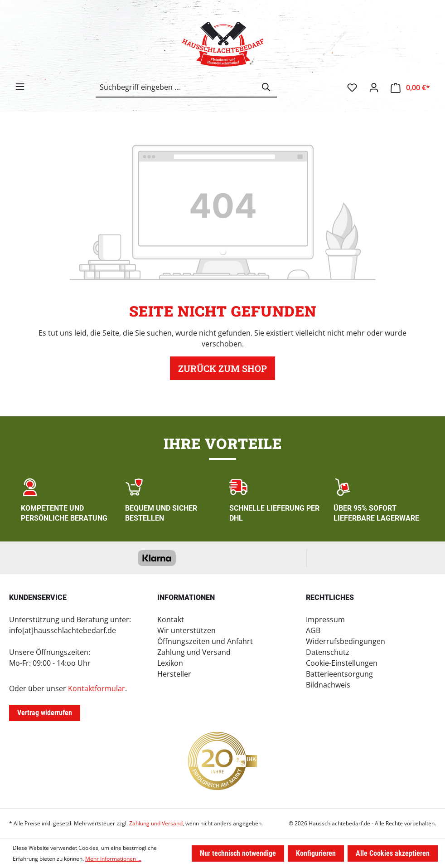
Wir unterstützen (186, 630)
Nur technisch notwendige (238, 853)
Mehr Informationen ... (113, 859)
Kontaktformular (97, 688)
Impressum (325, 619)
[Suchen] (266, 87)
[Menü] (20, 87)
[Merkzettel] (352, 88)
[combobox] (176, 87)
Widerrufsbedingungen (346, 641)
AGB (313, 630)
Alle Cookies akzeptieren (393, 853)
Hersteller (174, 674)
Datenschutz (328, 652)
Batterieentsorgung (339, 674)
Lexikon (170, 663)
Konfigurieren (316, 853)
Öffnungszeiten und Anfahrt (205, 641)
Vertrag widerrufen (45, 713)
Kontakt (171, 619)
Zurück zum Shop (222, 368)
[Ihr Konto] (374, 88)
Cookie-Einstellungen (342, 663)
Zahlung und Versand (194, 652)
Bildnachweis (328, 685)
